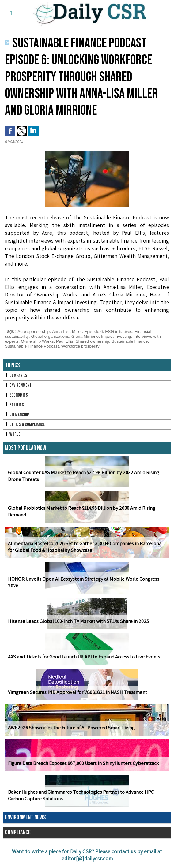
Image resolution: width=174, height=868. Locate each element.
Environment (19, 385)
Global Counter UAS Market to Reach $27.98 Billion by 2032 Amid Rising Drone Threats (82, 476)
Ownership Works (38, 341)
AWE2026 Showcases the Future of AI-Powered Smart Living (70, 728)
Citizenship (17, 415)
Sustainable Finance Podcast (33, 346)
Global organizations (51, 336)
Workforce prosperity (83, 346)
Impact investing (119, 336)
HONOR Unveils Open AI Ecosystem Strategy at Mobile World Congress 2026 (87, 586)
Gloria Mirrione (87, 336)
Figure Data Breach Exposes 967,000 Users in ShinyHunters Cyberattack (81, 763)
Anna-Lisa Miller (68, 331)
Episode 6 (95, 331)
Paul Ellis (66, 341)
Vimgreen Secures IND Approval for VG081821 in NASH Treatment (75, 692)
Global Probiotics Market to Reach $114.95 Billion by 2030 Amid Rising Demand (81, 512)
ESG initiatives (121, 331)
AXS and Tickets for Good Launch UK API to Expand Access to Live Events (83, 657)
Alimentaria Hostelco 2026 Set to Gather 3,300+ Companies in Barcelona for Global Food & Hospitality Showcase (87, 547)
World (13, 434)
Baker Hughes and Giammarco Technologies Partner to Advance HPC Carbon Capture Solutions (79, 795)
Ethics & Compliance (25, 425)
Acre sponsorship (34, 331)
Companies (16, 376)
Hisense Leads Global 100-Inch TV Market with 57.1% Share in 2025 (77, 621)
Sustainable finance (133, 341)
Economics (17, 395)
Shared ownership (95, 341)
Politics (14, 405)
